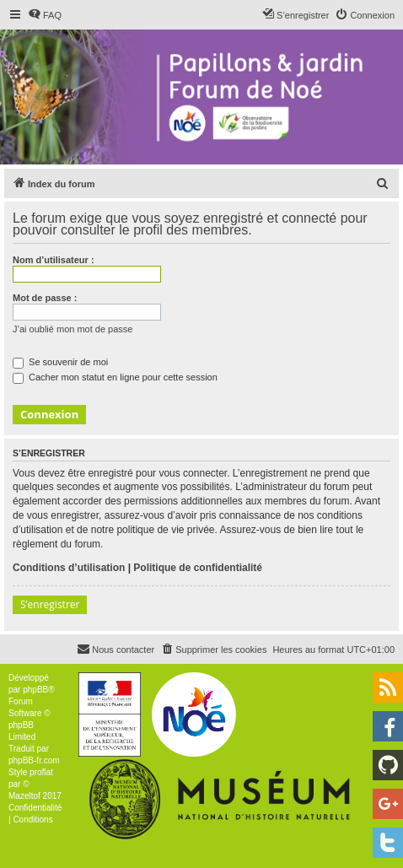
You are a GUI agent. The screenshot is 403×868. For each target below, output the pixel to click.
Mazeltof (24, 796)
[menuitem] (45, 15)
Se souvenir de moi (60, 362)
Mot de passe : (45, 298)
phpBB (35, 690)
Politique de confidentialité (198, 568)
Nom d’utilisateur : (54, 260)
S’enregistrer (50, 604)
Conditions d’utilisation (69, 568)
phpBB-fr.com (34, 760)
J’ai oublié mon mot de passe (73, 329)
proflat (41, 772)
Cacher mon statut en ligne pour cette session (115, 377)
